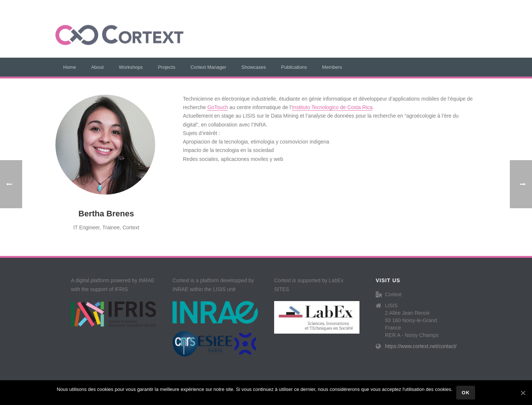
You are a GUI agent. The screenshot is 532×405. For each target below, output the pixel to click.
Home (70, 67)
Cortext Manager (208, 67)
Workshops (131, 67)
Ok (466, 393)
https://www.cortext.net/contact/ (421, 346)
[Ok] (523, 393)
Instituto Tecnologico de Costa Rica (332, 107)
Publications (294, 67)
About (98, 67)
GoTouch (218, 107)
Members (332, 67)
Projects (166, 67)
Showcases (253, 67)
